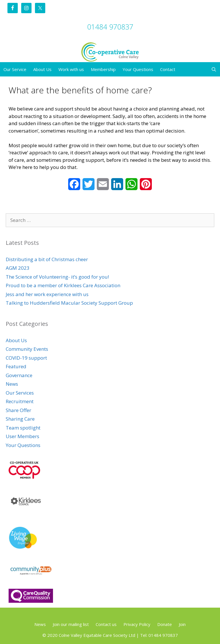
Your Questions (138, 69)
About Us (42, 69)
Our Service (15, 69)
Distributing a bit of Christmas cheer (47, 259)
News (12, 384)
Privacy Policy (137, 624)
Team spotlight (23, 428)
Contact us (106, 624)
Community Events (27, 349)
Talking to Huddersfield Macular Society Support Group (69, 303)
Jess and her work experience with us (47, 294)
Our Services (20, 393)
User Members (22, 436)
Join (182, 624)
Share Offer (18, 410)
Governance (19, 375)
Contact (168, 69)
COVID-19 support (26, 358)
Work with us (71, 69)
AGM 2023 (18, 268)
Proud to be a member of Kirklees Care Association (63, 285)
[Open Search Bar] (214, 69)
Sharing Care (20, 419)
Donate (165, 624)
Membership (103, 69)
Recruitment (20, 401)
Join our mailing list (71, 624)
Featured (16, 366)
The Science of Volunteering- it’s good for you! (57, 277)
